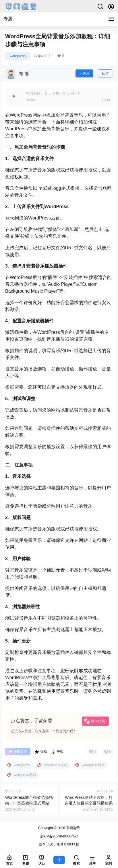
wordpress (18, 56)
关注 (84, 73)
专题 (8, 19)
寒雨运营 (72, 828)
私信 (105, 73)
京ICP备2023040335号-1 (59, 836)
